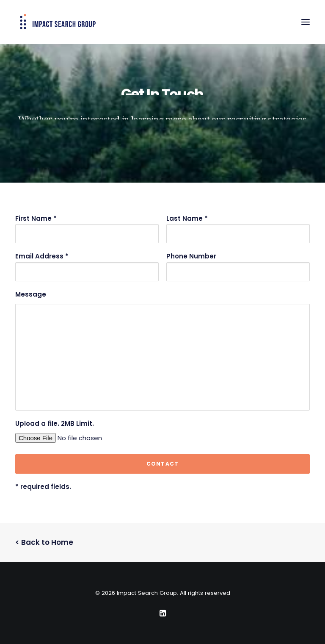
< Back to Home (44, 542)
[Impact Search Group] (58, 22)
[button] (306, 22)
